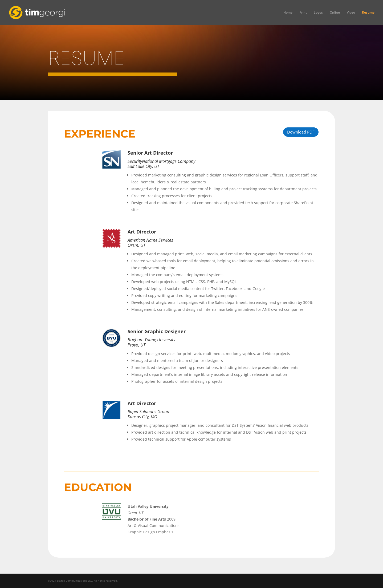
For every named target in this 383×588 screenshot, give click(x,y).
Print (303, 13)
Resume (368, 13)
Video (351, 13)
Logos (318, 13)
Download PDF (301, 132)
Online (335, 13)
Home (288, 13)
